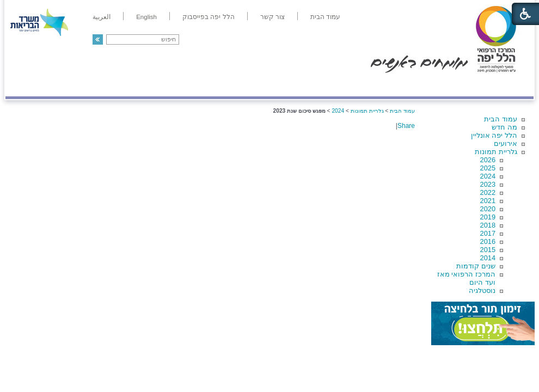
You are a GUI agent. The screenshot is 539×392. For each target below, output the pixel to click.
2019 (488, 217)
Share (406, 126)
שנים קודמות (476, 266)
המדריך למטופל (307, 85)
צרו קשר (23, 85)
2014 (488, 258)
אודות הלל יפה (370, 85)
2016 (488, 241)
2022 (488, 192)
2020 (488, 209)
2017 (488, 233)
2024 (488, 176)
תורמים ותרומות (77, 85)
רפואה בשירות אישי (151, 85)
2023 (488, 184)
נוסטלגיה (482, 290)
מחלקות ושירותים (436, 85)
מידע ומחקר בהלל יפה (233, 85)
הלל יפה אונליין (494, 135)
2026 (488, 160)
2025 (488, 168)
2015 (488, 250)
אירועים (506, 143)
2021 (488, 201)
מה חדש (504, 127)
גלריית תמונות (496, 152)
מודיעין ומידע (502, 85)
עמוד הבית (501, 119)
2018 (488, 225)
